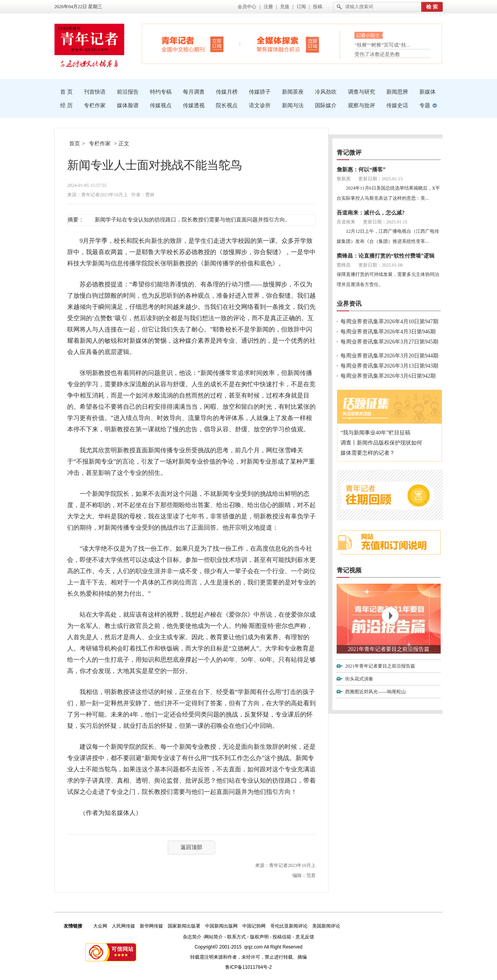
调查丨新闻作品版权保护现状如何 (381, 443)
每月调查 (194, 92)
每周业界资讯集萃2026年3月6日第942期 (388, 376)
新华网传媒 (151, 926)
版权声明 (259, 937)
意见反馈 (305, 937)
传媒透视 (194, 105)
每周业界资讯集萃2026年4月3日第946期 (388, 332)
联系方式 (236, 937)
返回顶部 (191, 847)
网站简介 (214, 937)
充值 (285, 7)
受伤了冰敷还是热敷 (377, 54)
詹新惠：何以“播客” (361, 170)
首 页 (66, 92)
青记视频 (349, 570)
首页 (75, 144)
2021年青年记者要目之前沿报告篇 (389, 649)
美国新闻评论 (326, 926)
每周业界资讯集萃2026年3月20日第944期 (389, 356)
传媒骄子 (260, 92)
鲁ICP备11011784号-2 (248, 967)
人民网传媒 (123, 926)
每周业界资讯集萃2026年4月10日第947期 (389, 322)
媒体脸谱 (128, 105)
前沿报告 (128, 92)
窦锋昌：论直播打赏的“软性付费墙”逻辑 (386, 256)
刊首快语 (95, 92)
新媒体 (427, 92)
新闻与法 (293, 105)
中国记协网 (254, 926)
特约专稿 (161, 92)
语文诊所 (260, 105)
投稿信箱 (282, 937)
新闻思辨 (397, 92)
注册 (268, 7)
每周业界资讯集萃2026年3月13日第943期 (389, 366)
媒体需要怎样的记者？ (368, 453)
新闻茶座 (293, 92)
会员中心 (247, 7)
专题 (425, 105)
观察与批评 (361, 105)
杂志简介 (192, 937)
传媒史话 (397, 105)
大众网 (100, 926)
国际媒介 (326, 105)
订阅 (301, 7)
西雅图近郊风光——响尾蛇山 (375, 692)
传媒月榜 (227, 92)
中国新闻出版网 (221, 926)
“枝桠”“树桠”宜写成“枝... (382, 46)
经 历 (66, 105)
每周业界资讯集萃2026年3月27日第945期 (389, 342)
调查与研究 (361, 92)
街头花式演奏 (359, 679)
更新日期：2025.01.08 (381, 265)
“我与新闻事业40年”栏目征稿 (375, 433)
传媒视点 (161, 105)
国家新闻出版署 (184, 926)
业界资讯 (349, 304)
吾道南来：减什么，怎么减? (371, 213)
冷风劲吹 (326, 92)
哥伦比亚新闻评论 (289, 926)
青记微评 (349, 153)
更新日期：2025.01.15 (381, 179)
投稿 (318, 7)
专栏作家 (95, 105)
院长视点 (227, 105)
